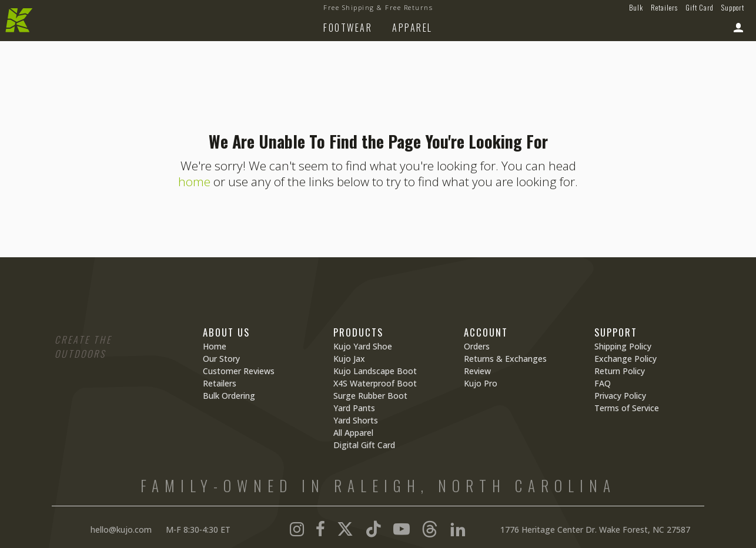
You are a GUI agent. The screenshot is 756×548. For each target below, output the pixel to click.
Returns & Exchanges (505, 359)
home (194, 181)
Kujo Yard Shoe (363, 346)
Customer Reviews (239, 371)
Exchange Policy (625, 359)
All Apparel (353, 433)
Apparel (412, 28)
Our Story (221, 359)
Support (733, 7)
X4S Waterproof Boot (375, 383)
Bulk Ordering (229, 396)
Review (477, 371)
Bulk (636, 7)
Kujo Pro (481, 383)
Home (215, 346)
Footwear (348, 28)
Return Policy (620, 371)
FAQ (603, 383)
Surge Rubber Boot (370, 396)
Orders (477, 346)
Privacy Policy (620, 396)
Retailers (664, 7)
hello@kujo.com (121, 529)
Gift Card (700, 7)
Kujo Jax (349, 359)
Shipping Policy (623, 346)
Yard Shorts (356, 420)
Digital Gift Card (364, 445)
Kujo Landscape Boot (375, 371)
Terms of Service (627, 408)
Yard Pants (354, 408)
